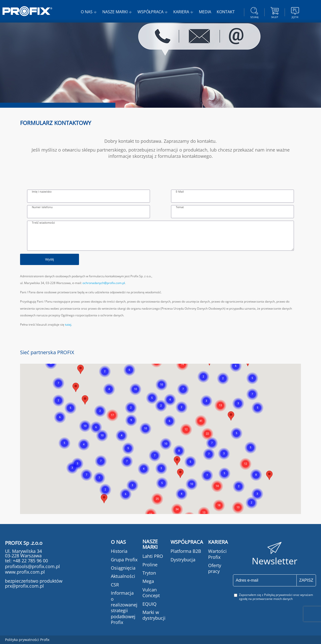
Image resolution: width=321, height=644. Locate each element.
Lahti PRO (153, 556)
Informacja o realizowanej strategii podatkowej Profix (124, 608)
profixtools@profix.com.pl (32, 566)
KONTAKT (226, 12)
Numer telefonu (42, 207)
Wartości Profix (217, 554)
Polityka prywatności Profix (27, 640)
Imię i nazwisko (42, 191)
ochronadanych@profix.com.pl (104, 283)
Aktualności (123, 576)
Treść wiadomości (43, 223)
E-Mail (180, 191)
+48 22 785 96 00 (30, 561)
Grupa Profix (124, 560)
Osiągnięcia (123, 568)
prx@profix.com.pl (24, 586)
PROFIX (27, 11)
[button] (81, 369)
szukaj (254, 12)
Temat (180, 207)
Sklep (275, 12)
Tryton (149, 573)
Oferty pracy (215, 568)
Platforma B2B (186, 551)
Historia (119, 551)
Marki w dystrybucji (154, 615)
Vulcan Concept (151, 593)
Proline (150, 565)
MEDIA (205, 12)
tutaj (68, 325)
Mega (148, 581)
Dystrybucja (183, 560)
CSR (115, 585)
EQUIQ (149, 604)
